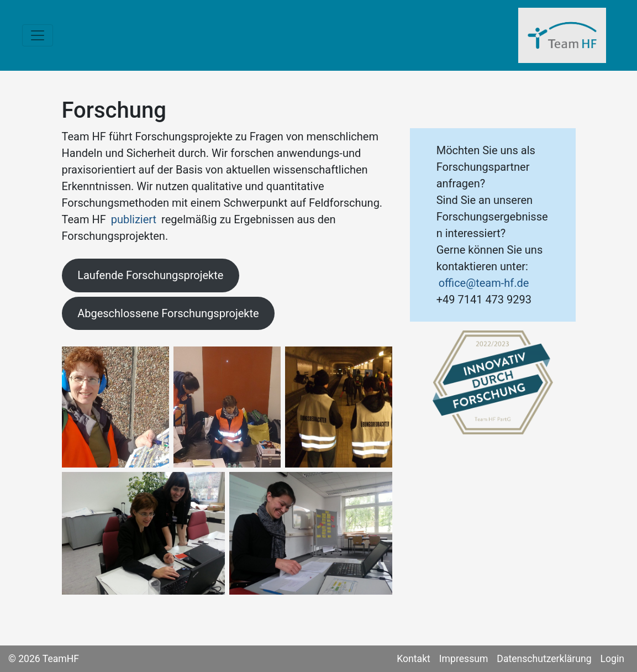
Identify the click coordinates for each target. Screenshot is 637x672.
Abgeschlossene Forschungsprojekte (168, 313)
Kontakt (414, 659)
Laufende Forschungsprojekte (150, 275)
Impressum (464, 659)
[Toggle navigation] (38, 35)
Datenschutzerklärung (544, 659)
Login (612, 659)
